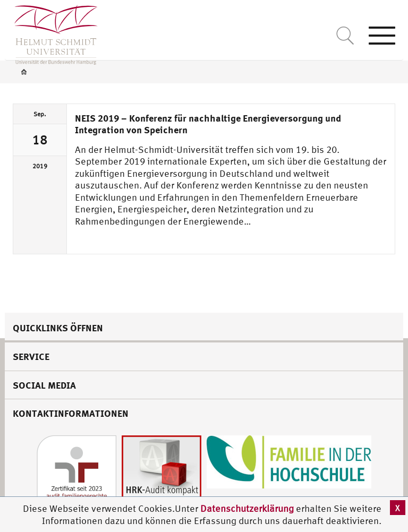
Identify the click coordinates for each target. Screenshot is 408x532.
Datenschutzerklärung (247, 508)
